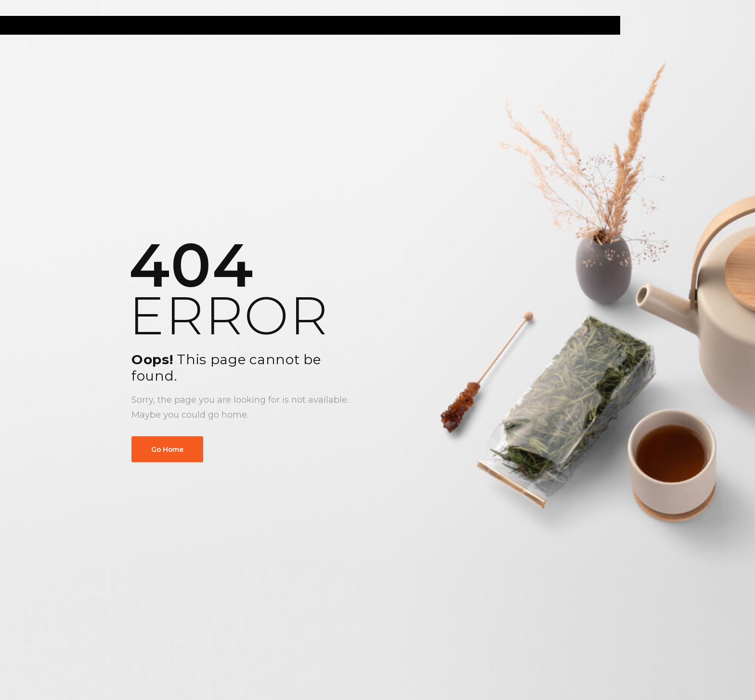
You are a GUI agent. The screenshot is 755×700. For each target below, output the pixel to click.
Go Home (167, 449)
